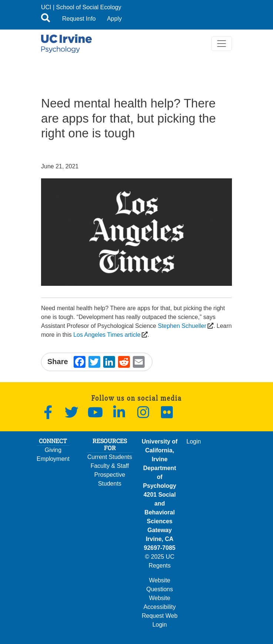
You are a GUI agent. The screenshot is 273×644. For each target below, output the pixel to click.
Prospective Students (110, 479)
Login (194, 441)
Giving (53, 450)
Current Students (110, 457)
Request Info (79, 19)
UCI (46, 7)
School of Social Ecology (89, 7)
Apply (114, 19)
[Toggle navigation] (222, 44)
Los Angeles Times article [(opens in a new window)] (107, 335)
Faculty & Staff (110, 466)
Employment (53, 459)
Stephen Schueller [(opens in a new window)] (182, 326)
